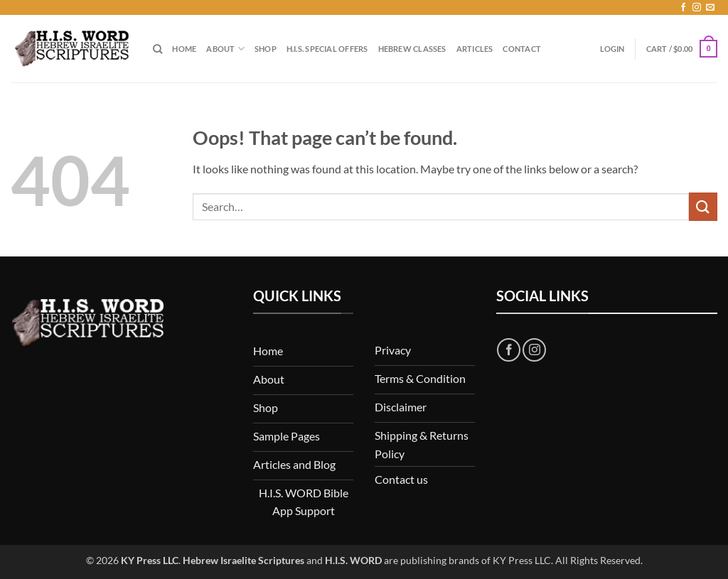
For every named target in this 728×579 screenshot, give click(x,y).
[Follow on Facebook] (683, 8)
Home (184, 49)
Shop (266, 49)
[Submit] (703, 206)
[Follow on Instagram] (697, 8)
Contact (522, 49)
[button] (612, 49)
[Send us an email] (710, 8)
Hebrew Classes (412, 49)
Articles (475, 49)
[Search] (157, 49)
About (225, 49)
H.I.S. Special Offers (327, 49)
